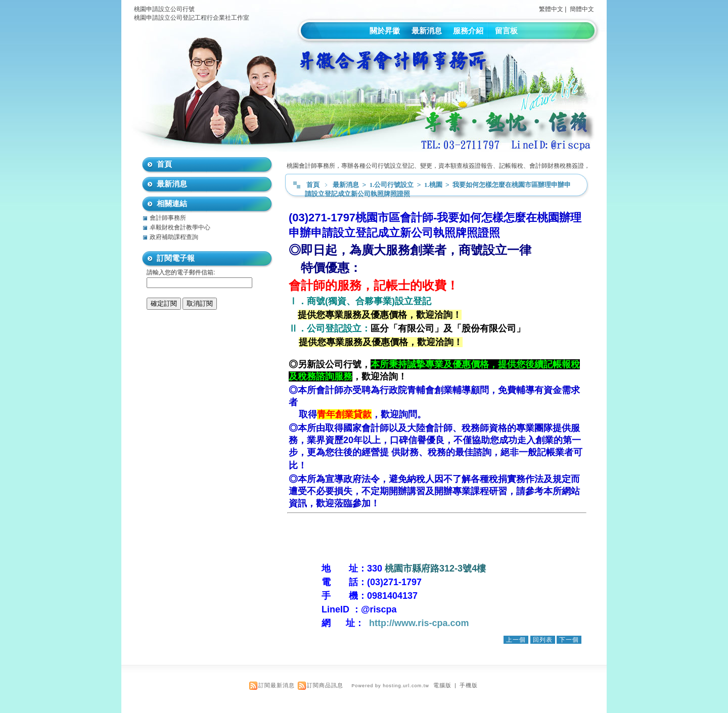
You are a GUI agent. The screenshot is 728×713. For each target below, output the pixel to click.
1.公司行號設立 (393, 185)
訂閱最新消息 (277, 685)
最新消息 (427, 31)
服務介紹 (468, 31)
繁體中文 (551, 9)
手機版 (469, 685)
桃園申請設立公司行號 (164, 9)
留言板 (506, 31)
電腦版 (442, 685)
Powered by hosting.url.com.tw (390, 686)
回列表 (543, 640)
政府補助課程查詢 (174, 237)
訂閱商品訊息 (325, 685)
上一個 (516, 640)
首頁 (313, 185)
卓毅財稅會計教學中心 (180, 227)
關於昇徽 (385, 31)
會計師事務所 (168, 218)
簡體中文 (582, 9)
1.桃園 (434, 185)
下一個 (569, 640)
